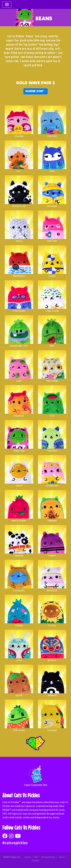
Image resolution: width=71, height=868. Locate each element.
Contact (35, 861)
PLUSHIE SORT (34, 91)
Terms (62, 857)
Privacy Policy (48, 857)
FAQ (36, 857)
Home (27, 857)
